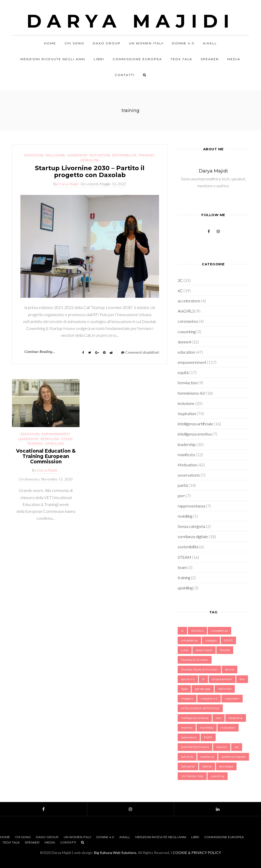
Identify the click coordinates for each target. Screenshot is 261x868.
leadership (77, 155)
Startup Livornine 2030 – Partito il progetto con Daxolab (90, 171)
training (146, 155)
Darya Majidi (131, 21)
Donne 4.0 (183, 43)
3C (180, 280)
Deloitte (225, 650)
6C (180, 290)
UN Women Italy (146, 43)
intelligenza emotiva (195, 434)
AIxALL (210, 43)
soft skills (187, 757)
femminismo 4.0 (191, 393)
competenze (189, 640)
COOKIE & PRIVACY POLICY (197, 853)
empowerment (222, 679)
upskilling (90, 160)
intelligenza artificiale (195, 424)
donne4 (184, 342)
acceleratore (189, 301)
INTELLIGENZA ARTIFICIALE (200, 708)
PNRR (208, 737)
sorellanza (207, 757)
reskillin (222, 747)
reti (237, 747)
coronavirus (188, 321)
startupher (188, 766)
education (34, 155)
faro (242, 679)
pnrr (181, 496)
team (182, 567)
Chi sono (74, 43)
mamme (187, 728)
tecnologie (226, 766)
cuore (185, 650)
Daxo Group (107, 43)
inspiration (232, 699)
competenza (219, 631)
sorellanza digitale (193, 536)
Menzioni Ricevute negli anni (53, 59)
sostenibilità (124, 155)
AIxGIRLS (186, 311)
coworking (187, 332)
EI (203, 679)
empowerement (56, 434)
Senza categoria (191, 526)
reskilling (50, 439)
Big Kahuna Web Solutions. (116, 853)
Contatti (125, 75)
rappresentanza (191, 506)
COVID (228, 640)
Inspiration (187, 413)
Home (50, 43)
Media (234, 59)
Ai (182, 631)
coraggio (211, 640)
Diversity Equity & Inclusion (199, 669)
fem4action (188, 383)
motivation (228, 728)
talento (207, 766)
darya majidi (204, 650)
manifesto (186, 455)
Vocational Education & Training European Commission (46, 456)
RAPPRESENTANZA (195, 747)
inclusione (55, 155)
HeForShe (225, 689)
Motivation (100, 155)
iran (219, 718)
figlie (184, 689)
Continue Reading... (40, 352)
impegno (187, 699)
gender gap (203, 689)
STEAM (67, 439)
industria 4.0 (209, 699)
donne (230, 669)
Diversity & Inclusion (195, 660)
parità (183, 485)
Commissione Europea (137, 59)
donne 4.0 (188, 679)
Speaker (210, 59)
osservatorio (189, 475)
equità (183, 372)
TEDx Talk (181, 59)
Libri (99, 59)
